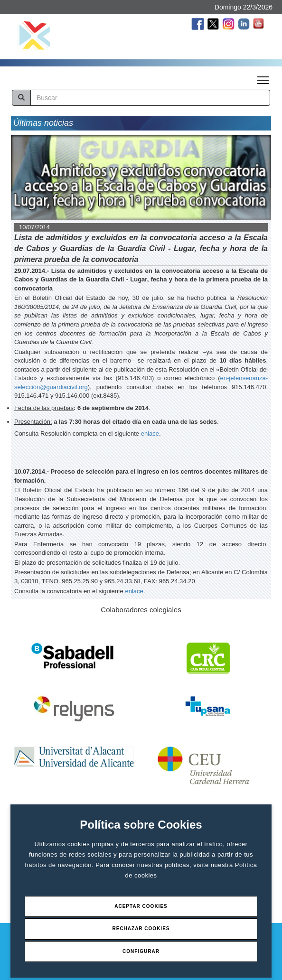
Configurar (141, 951)
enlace (150, 434)
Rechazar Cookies (141, 929)
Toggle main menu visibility (264, 77)
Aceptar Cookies (141, 906)
